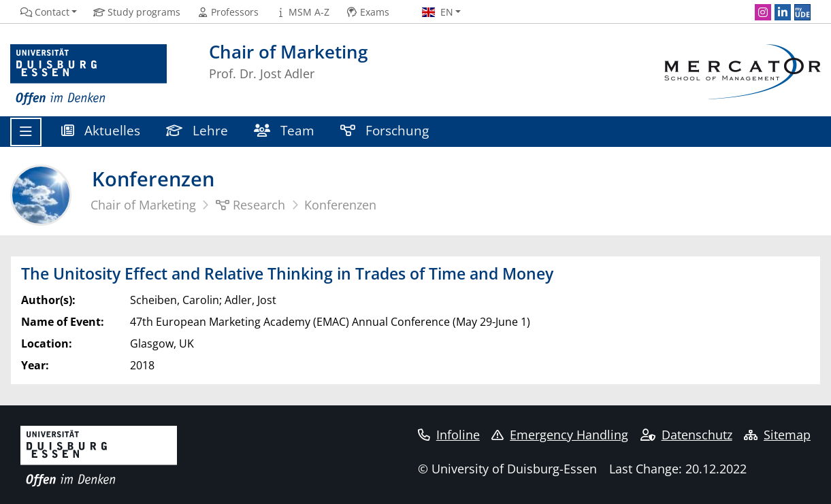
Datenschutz (686, 435)
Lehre (197, 130)
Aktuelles (101, 130)
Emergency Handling (560, 435)
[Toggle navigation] (26, 132)
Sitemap (777, 435)
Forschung (385, 130)
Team (284, 130)
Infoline (449, 435)
